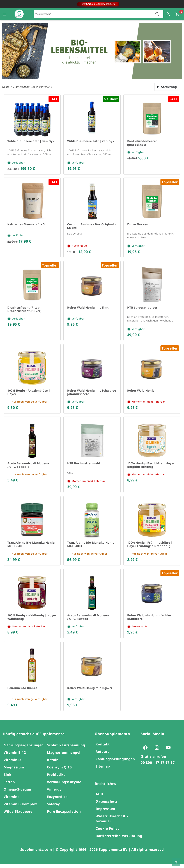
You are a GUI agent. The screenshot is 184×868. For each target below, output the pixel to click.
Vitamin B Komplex (20, 808)
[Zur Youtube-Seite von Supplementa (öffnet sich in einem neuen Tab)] (169, 751)
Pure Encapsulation (64, 815)
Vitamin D (12, 763)
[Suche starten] (157, 14)
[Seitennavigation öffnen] (4, 14)
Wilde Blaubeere (18, 815)
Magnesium (14, 771)
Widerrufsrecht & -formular (112, 822)
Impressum (105, 812)
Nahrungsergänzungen (24, 749)
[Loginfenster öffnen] (168, 14)
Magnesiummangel (64, 756)
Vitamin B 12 (15, 756)
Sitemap (103, 770)
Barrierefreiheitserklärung (119, 840)
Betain (53, 763)
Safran (9, 786)
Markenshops (21, 87)
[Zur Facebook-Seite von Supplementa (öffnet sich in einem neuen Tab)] (146, 751)
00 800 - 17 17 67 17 (158, 766)
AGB (99, 798)
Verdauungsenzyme (64, 786)
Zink (7, 778)
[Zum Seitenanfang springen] (176, 862)
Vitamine (11, 800)
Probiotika (56, 778)
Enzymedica (57, 800)
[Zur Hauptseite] (19, 14)
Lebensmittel (39, 87)
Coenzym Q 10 (59, 771)
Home (6, 87)
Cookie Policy (108, 832)
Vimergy (54, 793)
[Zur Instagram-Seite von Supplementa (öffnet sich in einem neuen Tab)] (158, 751)
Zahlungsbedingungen (115, 763)
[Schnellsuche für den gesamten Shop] (93, 14)
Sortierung (167, 87)
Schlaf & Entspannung (66, 749)
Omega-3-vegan (17, 793)
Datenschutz (107, 805)
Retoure (103, 755)
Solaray (53, 808)
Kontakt (103, 748)
